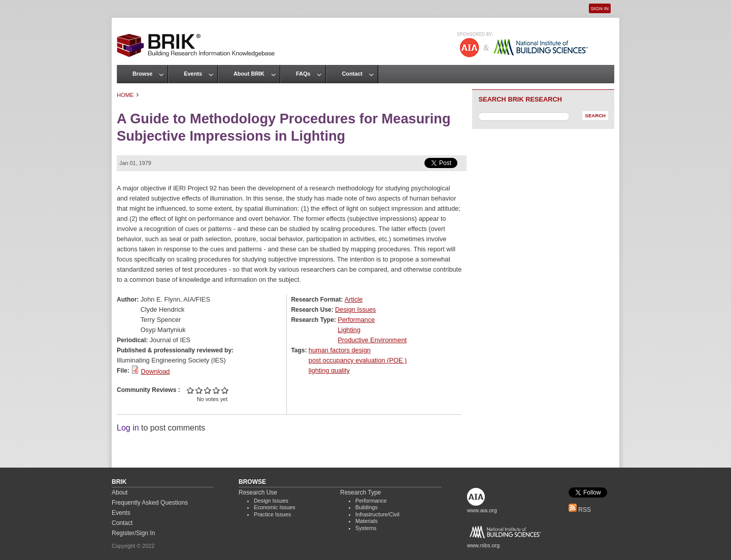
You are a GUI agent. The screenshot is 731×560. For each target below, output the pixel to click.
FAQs (303, 74)
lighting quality (329, 370)
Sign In (600, 8)
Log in (128, 428)
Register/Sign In (133, 533)
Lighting (349, 330)
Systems (366, 528)
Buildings (367, 507)
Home (125, 95)
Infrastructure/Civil (377, 514)
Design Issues (355, 309)
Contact (352, 74)
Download (156, 371)
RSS (580, 510)
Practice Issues (272, 514)
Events (193, 74)
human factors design (340, 350)
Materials (367, 521)
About (120, 492)
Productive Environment (372, 340)
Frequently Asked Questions (150, 503)
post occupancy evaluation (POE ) (358, 360)
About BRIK (249, 74)
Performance (356, 320)
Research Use (258, 492)
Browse (142, 74)
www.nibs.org (483, 545)
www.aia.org (482, 510)
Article (354, 299)
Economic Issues (275, 507)
